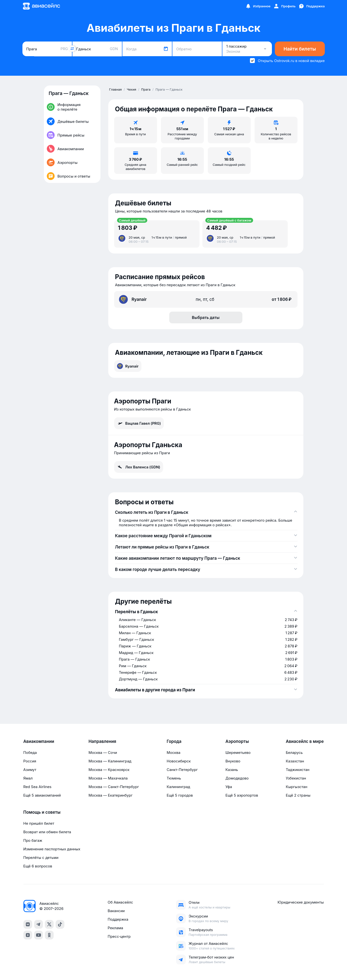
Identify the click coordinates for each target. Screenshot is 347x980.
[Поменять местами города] (72, 49)
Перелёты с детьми (41, 858)
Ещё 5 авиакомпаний (42, 795)
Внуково (233, 761)
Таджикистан (298, 770)
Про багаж (33, 840)
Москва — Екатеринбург (111, 795)
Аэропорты (237, 741)
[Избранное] (258, 6)
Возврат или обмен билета (47, 832)
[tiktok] (60, 924)
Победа (30, 753)
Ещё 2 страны (298, 795)
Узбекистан (296, 778)
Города (174, 741)
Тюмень (174, 778)
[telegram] (39, 924)
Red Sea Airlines (37, 787)
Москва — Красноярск (109, 770)
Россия (30, 761)
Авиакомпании (39, 741)
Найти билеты (300, 49)
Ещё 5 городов (180, 795)
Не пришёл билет (39, 823)
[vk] (28, 924)
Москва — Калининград (110, 761)
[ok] (49, 935)
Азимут (30, 770)
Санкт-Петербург (182, 770)
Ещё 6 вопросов (38, 866)
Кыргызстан (297, 787)
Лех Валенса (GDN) (139, 467)
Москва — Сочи (103, 753)
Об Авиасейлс (120, 902)
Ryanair (128, 366)
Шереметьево (238, 753)
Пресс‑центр (119, 936)
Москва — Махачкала (108, 778)
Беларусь (294, 753)
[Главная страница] (41, 6)
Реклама (115, 928)
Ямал (28, 778)
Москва (173, 753)
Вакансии (116, 911)
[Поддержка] (312, 6)
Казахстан (295, 761)
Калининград (178, 787)
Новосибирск (179, 761)
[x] (49, 924)
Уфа (229, 787)
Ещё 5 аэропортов (242, 795)
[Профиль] (284, 6)
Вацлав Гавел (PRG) (139, 423)
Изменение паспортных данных (52, 849)
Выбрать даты (206, 317)
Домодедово (237, 778)
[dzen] (28, 935)
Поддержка (118, 919)
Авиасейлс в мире (305, 741)
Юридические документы (301, 902)
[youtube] (39, 935)
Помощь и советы (42, 812)
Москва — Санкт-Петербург (114, 787)
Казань (232, 770)
